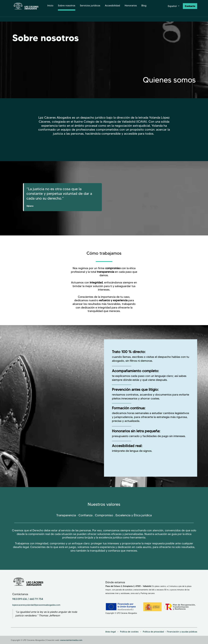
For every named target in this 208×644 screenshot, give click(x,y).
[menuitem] (50, 6)
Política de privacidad (153, 632)
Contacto (190, 6)
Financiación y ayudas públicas (182, 632)
